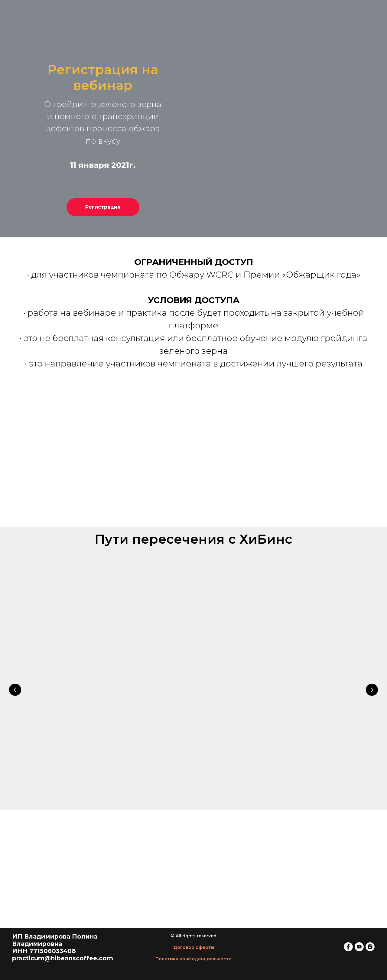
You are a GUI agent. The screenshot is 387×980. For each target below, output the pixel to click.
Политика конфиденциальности (193, 959)
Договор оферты (194, 947)
